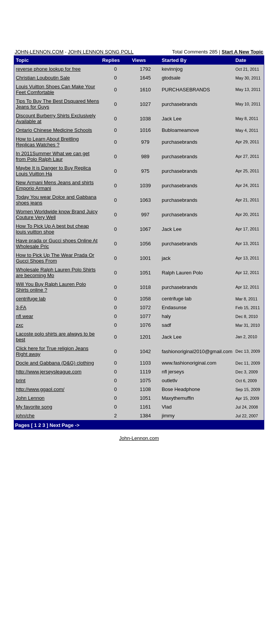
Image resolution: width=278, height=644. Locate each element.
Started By (174, 60)
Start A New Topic (242, 52)
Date (241, 60)
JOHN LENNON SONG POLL (101, 52)
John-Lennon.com (139, 438)
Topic (22, 60)
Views (139, 60)
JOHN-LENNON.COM (39, 52)
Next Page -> (64, 425)
